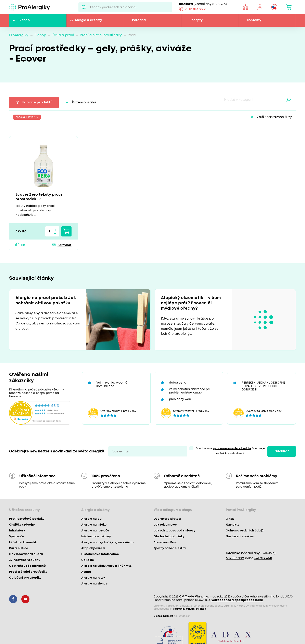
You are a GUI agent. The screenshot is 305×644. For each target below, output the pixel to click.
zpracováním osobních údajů (232, 448)
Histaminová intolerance (100, 554)
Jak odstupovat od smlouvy (175, 531)
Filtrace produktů (37, 102)
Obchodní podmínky (169, 537)
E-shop (24, 20)
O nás (230, 519)
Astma (86, 572)
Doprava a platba (167, 519)
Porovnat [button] (65, 245)
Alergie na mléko (94, 525)
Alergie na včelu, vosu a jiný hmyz (106, 566)
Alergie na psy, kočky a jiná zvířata (107, 542)
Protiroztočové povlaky (27, 519)
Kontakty (254, 20)
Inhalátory (17, 531)
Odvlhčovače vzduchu (26, 554)
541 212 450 (263, 558)
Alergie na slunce (94, 584)
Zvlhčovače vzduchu (25, 560)
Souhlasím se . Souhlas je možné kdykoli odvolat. (230, 451)
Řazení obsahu (84, 102)
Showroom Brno (165, 542)
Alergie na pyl (92, 519)
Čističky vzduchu (22, 525)
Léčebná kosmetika (24, 542)
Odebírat (282, 451)
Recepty (196, 20)
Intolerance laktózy (96, 537)
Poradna (139, 20)
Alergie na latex (93, 578)
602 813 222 (195, 9)
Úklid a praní (63, 35)
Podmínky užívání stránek (189, 609)
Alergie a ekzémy (88, 20)
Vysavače (17, 537)
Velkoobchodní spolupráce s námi (237, 600)
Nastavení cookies (240, 537)
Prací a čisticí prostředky (101, 35)
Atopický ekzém (93, 548)
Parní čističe (19, 548)
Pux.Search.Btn (84, 7)
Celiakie (88, 560)
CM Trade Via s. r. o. (194, 597)
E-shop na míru (163, 616)
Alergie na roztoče (95, 531)
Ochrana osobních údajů (245, 531)
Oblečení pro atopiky (25, 578)
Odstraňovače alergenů (27, 566)
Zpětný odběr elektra (170, 548)
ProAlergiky (19, 35)
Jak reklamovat (166, 525)
